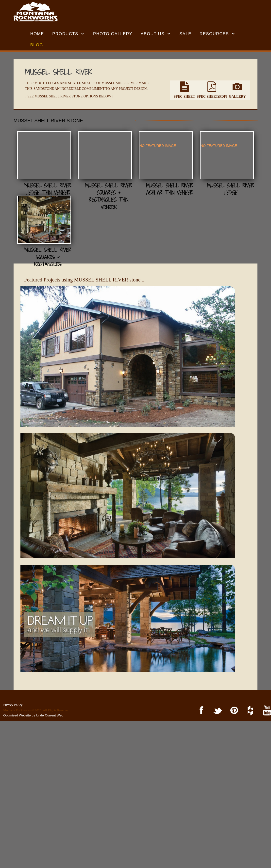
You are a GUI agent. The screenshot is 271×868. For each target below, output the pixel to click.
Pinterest (233, 711)
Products (65, 34)
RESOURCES (214, 34)
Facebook (201, 711)
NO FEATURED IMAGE (53, 202)
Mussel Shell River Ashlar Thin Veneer (64, 245)
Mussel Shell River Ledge (178, 245)
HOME (37, 34)
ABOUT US (153, 34)
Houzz (250, 711)
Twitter (217, 711)
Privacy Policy (13, 705)
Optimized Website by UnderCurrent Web (33, 715)
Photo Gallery (113, 34)
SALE (185, 34)
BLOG (37, 45)
